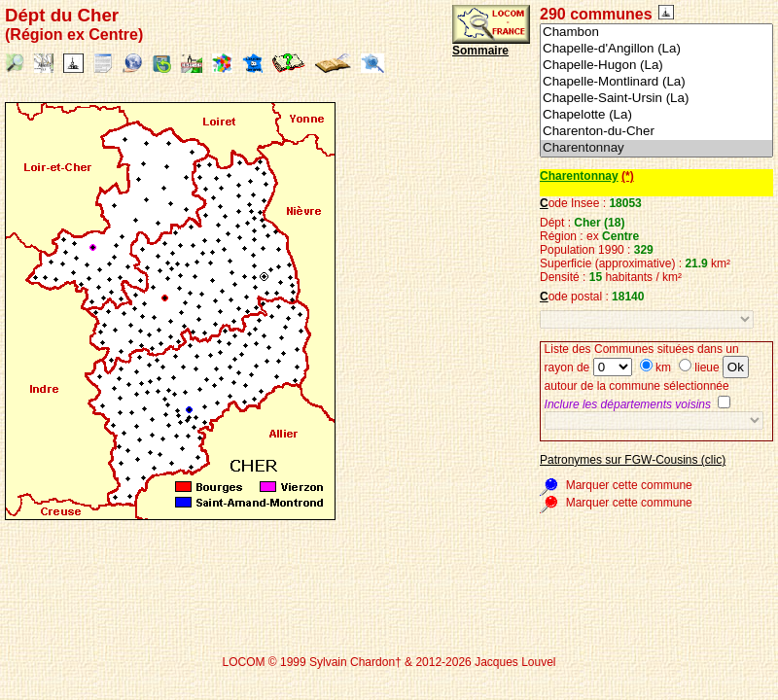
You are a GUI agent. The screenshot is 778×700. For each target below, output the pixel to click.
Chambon (656, 33)
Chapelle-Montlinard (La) (656, 82)
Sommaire (480, 51)
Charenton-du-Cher (656, 132)
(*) (628, 176)
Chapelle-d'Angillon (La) (656, 49)
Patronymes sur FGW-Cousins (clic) (633, 460)
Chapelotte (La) (656, 115)
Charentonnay (656, 148)
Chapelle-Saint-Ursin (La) (656, 99)
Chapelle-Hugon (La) (656, 66)
